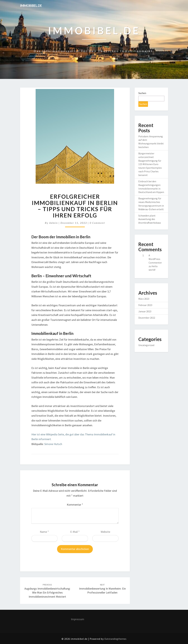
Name (44, 532)
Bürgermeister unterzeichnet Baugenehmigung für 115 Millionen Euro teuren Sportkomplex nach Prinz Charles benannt (150, 164)
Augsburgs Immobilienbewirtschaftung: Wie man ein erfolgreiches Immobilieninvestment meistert (47, 591)
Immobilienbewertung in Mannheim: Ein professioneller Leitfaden (102, 589)
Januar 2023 (145, 311)
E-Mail (75, 532)
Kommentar (75, 505)
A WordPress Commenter (155, 259)
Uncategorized (146, 345)
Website (105, 532)
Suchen (142, 93)
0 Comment (97, 223)
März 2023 (144, 299)
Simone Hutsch (53, 444)
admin (54, 223)
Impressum (78, 619)
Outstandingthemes (115, 639)
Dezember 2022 (147, 318)
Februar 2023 (145, 305)
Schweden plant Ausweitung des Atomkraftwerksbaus (150, 219)
